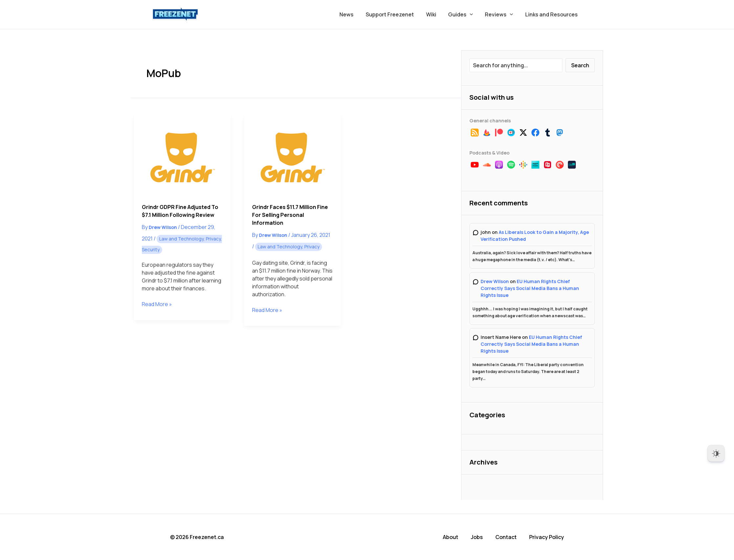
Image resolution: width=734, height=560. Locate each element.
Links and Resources (552, 14)
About (451, 537)
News (355, 14)
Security (151, 249)
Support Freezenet (397, 14)
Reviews (501, 14)
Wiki (436, 14)
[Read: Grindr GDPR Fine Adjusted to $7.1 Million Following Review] (182, 155)
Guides (464, 14)
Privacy (213, 239)
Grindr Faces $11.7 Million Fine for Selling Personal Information (290, 215)
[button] (474, 14)
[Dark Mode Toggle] (716, 453)
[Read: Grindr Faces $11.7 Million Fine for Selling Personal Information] (292, 155)
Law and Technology (181, 239)
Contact (506, 537)
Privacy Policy (547, 537)
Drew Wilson (495, 281)
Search (580, 65)
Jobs (477, 537)
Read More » (157, 304)
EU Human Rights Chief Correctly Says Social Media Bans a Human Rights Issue (530, 288)
